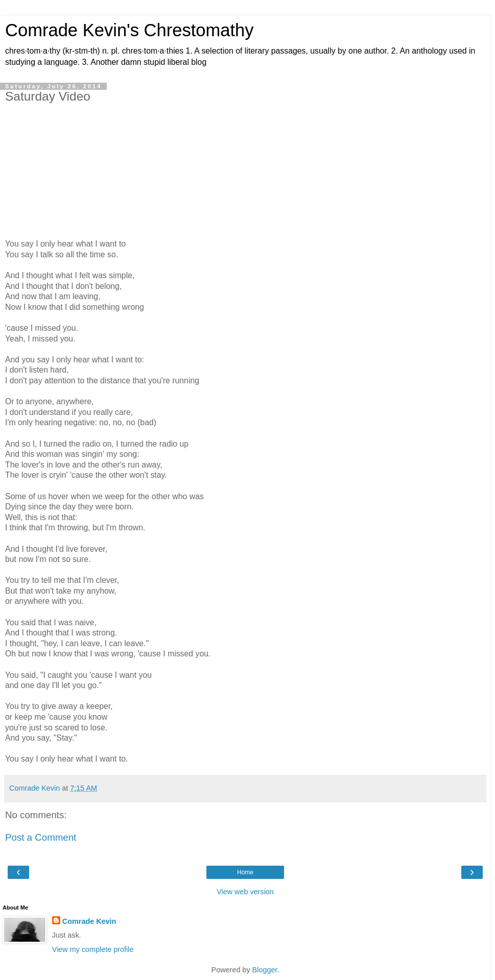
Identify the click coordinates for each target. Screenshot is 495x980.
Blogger (265, 970)
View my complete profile (93, 949)
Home (245, 872)
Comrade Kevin (89, 921)
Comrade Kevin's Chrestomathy (129, 30)
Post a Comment (41, 837)
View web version (245, 892)
